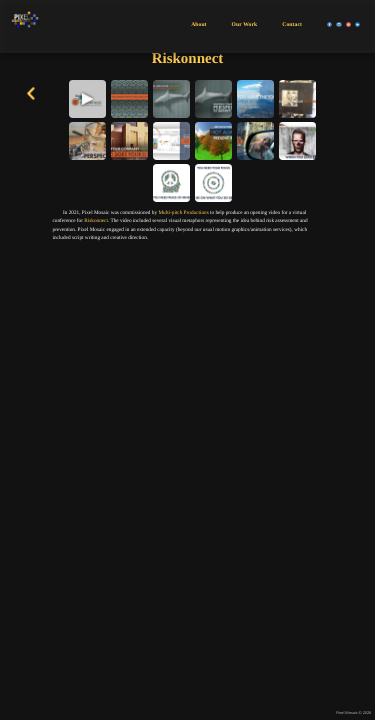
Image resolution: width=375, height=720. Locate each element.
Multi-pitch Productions (183, 213)
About (198, 25)
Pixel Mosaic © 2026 (353, 713)
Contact (292, 25)
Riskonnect (96, 221)
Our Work (245, 25)
